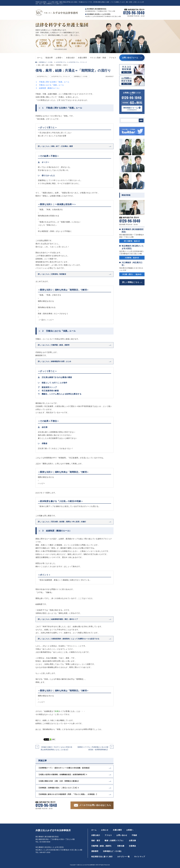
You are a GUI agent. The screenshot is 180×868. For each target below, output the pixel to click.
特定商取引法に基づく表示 (102, 857)
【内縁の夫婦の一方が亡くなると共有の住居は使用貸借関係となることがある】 (56, 748)
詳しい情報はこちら (131, 282)
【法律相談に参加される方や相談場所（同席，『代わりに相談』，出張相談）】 (68, 794)
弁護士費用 (82, 58)
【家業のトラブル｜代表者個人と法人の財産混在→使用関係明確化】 (93, 748)
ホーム (40, 58)
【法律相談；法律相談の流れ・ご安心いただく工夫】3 (58, 788)
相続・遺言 (96, 840)
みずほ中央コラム (61, 62)
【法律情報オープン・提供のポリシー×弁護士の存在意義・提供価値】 (64, 768)
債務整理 (95, 851)
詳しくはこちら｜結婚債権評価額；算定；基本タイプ (58, 619)
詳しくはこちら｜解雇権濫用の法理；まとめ (55, 361)
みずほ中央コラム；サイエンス (78, 62)
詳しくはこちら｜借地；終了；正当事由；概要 (55, 146)
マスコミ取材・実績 (98, 58)
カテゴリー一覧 (123, 857)
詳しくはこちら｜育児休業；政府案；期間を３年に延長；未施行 (62, 522)
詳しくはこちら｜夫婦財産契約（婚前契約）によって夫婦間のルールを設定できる (69, 639)
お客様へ (59, 58)
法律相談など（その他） (46, 62)
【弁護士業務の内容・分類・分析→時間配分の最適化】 (59, 781)
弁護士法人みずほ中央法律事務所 (53, 830)
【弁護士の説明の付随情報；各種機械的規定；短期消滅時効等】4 (62, 774)
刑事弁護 (121, 846)
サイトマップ (140, 857)
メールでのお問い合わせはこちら (95, 805)
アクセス (113, 58)
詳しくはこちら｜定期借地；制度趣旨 (52, 274)
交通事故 (132, 846)
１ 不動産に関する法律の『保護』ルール (52, 82)
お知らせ (105, 830)
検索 (141, 120)
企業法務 (132, 840)
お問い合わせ (122, 835)
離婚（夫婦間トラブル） (114, 840)
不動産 (134, 835)
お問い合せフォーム (130, 58)
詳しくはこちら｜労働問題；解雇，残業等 (54, 345)
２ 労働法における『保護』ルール (50, 85)
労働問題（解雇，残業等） (102, 846)
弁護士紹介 (70, 58)
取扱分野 (49, 58)
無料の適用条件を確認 (61, 49)
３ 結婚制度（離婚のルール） (48, 88)
